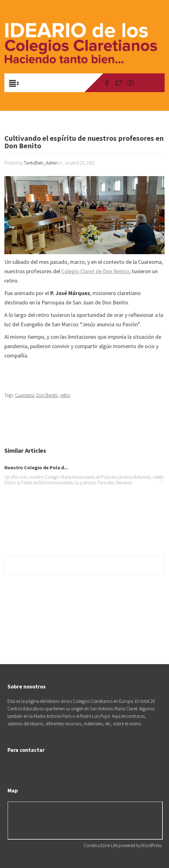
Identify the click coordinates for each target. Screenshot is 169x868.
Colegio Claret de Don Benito (95, 271)
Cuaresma (25, 395)
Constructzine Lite (101, 845)
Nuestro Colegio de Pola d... (36, 467)
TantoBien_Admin (41, 163)
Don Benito (47, 395)
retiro (65, 395)
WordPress (151, 845)
